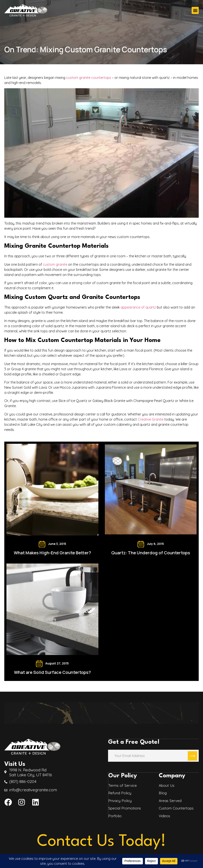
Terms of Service (122, 785)
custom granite (55, 264)
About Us (167, 785)
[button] (195, 10)
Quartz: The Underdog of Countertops (151, 553)
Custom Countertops (176, 808)
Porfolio (115, 816)
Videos (164, 816)
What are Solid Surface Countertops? (52, 672)
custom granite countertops (89, 78)
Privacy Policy (120, 800)
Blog (163, 793)
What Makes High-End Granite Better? (52, 553)
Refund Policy (120, 793)
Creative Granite (151, 419)
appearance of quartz (139, 307)
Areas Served (170, 800)
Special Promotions (124, 808)
